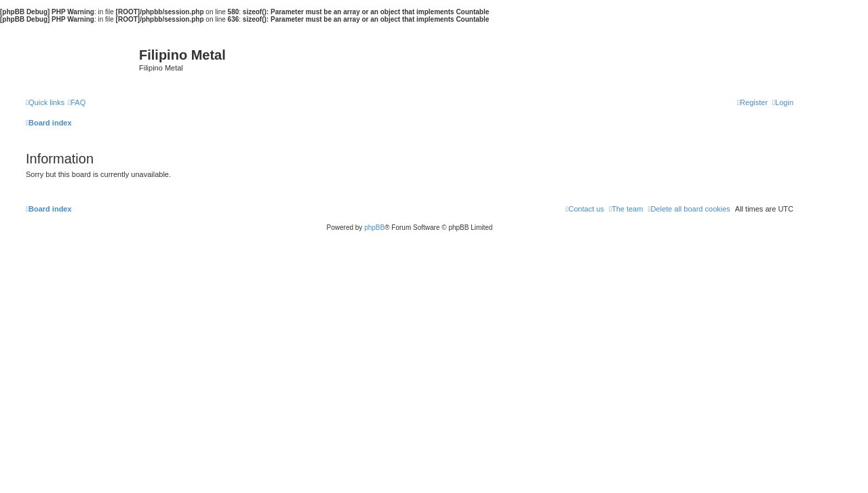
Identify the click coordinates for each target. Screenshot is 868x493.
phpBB (374, 228)
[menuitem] (77, 102)
